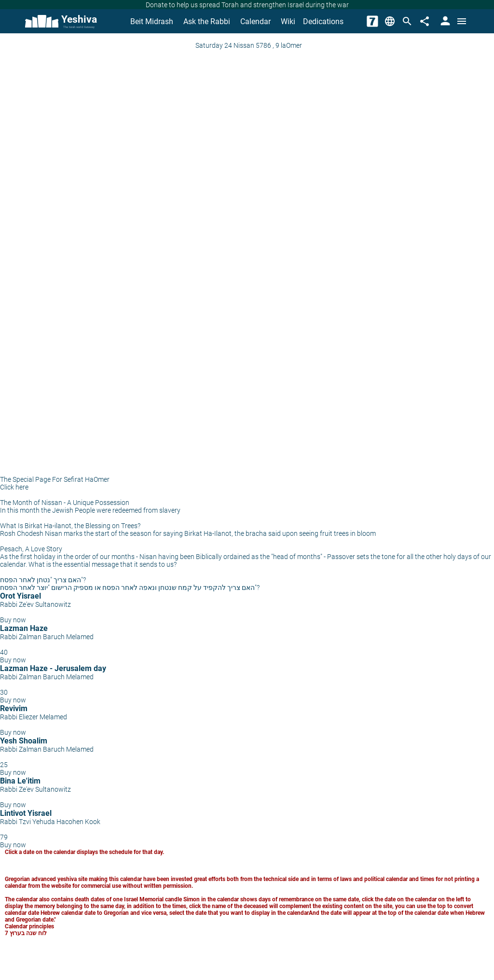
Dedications (323, 21)
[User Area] (444, 21)
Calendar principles (29, 926)
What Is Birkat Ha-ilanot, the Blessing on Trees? (70, 526)
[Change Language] (390, 21)
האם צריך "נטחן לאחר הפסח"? (43, 580)
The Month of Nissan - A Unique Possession (65, 503)
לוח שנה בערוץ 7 (26, 933)
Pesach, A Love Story (31, 549)
